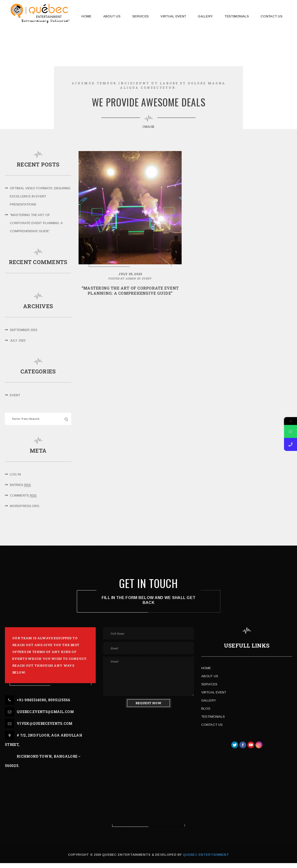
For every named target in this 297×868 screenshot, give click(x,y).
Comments (23, 496)
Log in (15, 474)
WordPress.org (25, 506)
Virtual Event (173, 16)
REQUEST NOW (148, 703)
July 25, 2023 (130, 274)
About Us (210, 676)
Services (209, 684)
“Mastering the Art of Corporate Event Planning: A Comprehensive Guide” (36, 223)
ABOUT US (112, 16)
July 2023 (18, 340)
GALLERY (205, 16)
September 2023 (24, 330)
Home (206, 668)
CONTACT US (272, 16)
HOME (86, 16)
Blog (206, 708)
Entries (20, 485)
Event (15, 395)
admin (131, 278)
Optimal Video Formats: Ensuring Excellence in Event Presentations (40, 196)
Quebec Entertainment (205, 855)
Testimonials (213, 717)
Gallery (209, 700)
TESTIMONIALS (237, 16)
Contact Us (212, 725)
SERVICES (141, 16)
